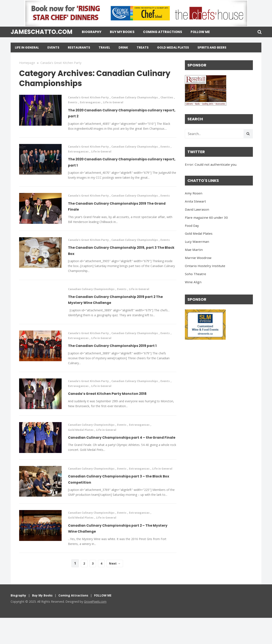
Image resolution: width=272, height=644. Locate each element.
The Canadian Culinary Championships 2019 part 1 (120, 358)
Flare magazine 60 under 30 (206, 217)
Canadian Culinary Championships (142, 97)
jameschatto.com (42, 32)
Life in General (27, 47)
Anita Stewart (195, 201)
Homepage (27, 63)
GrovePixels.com (96, 628)
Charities (75, 102)
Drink (123, 47)
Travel (104, 47)
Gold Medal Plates (173, 47)
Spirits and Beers (212, 47)
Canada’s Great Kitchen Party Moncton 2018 (121, 409)
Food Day (192, 226)
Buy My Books (122, 32)
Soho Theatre (195, 274)
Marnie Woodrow (198, 258)
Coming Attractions (163, 32)
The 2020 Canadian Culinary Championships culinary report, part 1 (121, 162)
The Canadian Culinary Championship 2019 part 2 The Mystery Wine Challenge (119, 309)
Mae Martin (194, 250)
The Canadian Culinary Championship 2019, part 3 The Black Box (120, 260)
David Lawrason (197, 209)
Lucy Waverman (197, 241)
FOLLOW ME (200, 32)
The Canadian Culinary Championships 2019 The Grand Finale (120, 211)
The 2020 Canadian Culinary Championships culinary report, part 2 (121, 113)
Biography (92, 32)
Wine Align (193, 282)
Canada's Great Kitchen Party (61, 63)
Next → (116, 589)
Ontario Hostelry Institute (205, 266)
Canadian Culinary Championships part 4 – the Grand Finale (120, 456)
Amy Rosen (194, 193)
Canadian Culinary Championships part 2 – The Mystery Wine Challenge (120, 554)
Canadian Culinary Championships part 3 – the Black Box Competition (120, 505)
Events (53, 47)
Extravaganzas (109, 102)
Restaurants (79, 47)
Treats (143, 47)
